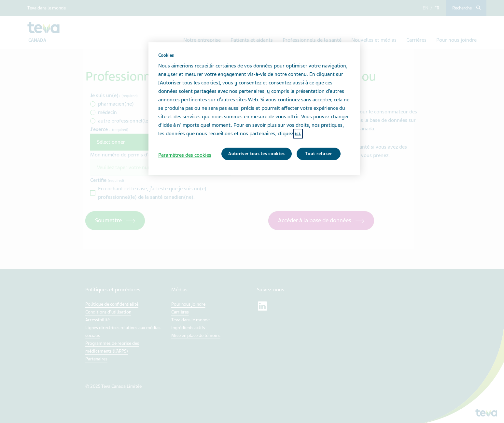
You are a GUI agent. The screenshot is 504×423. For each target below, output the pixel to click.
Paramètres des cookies (185, 155)
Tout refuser (318, 154)
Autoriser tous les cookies (257, 154)
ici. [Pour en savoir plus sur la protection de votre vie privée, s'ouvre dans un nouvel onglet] (298, 134)
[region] (254, 109)
